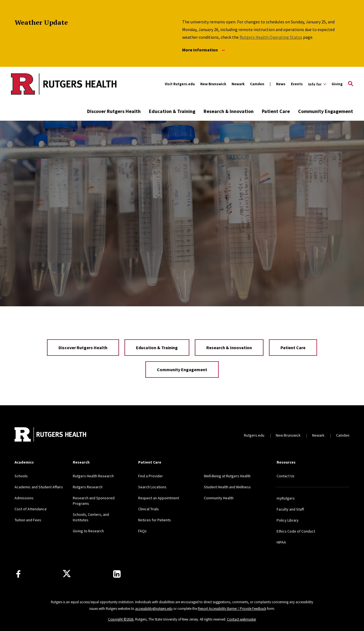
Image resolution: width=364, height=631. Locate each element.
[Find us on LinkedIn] (117, 574)
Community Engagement (326, 111)
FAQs (142, 531)
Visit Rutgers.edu (180, 84)
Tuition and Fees (28, 520)
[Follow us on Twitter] (67, 574)
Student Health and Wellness (227, 487)
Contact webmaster (241, 619)
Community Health (219, 498)
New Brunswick (213, 84)
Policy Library (288, 520)
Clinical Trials (148, 509)
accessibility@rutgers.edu (154, 609)
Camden (257, 84)
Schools (21, 476)
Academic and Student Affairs (39, 487)
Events (297, 84)
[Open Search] (351, 84)
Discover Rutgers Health (114, 111)
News (281, 84)
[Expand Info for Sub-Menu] (317, 84)
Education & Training (172, 111)
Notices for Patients (155, 520)
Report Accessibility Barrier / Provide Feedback (232, 609)
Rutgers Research (88, 487)
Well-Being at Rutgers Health (227, 476)
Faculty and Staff (290, 509)
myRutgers (286, 498)
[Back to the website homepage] (42, 84)
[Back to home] (51, 435)
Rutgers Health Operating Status (271, 37)
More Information (203, 50)
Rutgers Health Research (93, 476)
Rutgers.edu (254, 435)
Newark (238, 84)
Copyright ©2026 (121, 619)
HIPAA (281, 542)
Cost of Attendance (31, 509)
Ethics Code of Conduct (296, 531)
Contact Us (286, 476)
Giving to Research (88, 531)
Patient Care (276, 111)
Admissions (24, 498)
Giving (337, 84)
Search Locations (152, 487)
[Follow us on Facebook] (18, 574)
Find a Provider (151, 476)
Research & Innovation (229, 111)
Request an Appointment (159, 498)
